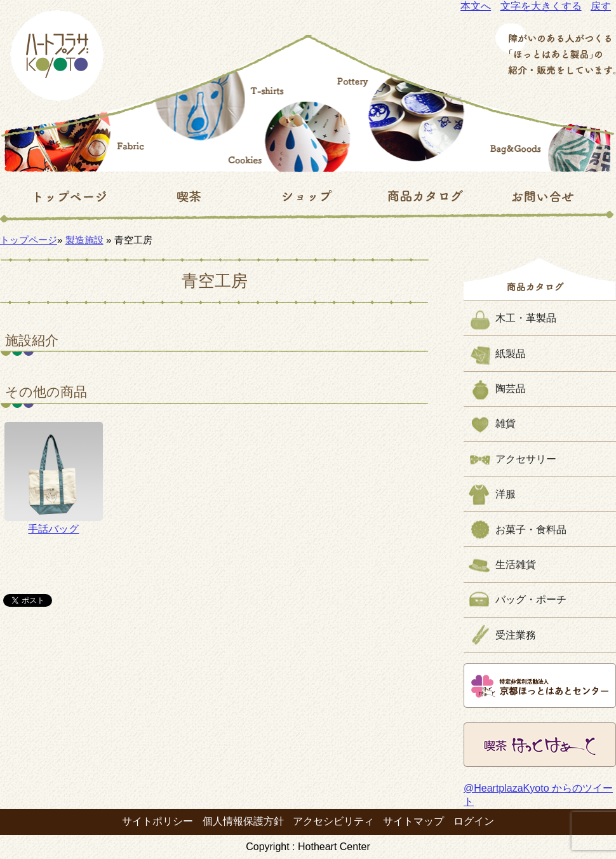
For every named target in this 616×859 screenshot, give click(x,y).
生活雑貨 (516, 565)
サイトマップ (413, 821)
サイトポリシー (157, 821)
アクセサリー (526, 459)
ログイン (474, 821)
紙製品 (511, 354)
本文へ (476, 6)
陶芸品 (511, 389)
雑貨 (506, 423)
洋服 (506, 494)
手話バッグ (54, 478)
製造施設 (84, 240)
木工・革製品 (526, 318)
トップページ (29, 240)
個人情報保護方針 (243, 821)
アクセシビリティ (333, 821)
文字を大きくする (541, 6)
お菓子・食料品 (531, 530)
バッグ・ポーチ (531, 599)
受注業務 (516, 635)
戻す (601, 6)
